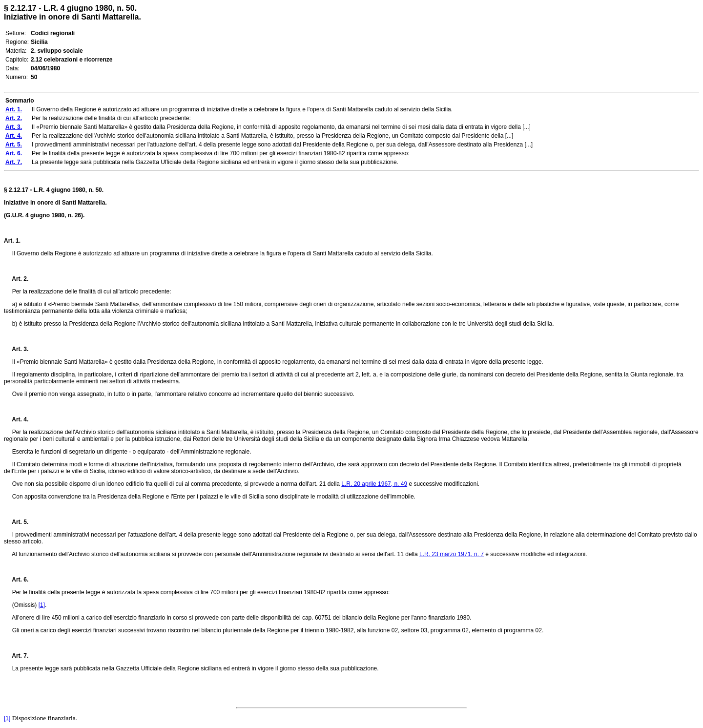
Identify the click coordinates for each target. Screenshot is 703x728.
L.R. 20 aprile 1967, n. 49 (374, 484)
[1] (42, 605)
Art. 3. (16, 349)
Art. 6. (16, 580)
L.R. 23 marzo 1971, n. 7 (452, 554)
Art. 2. (16, 279)
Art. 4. (16, 419)
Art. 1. (12, 241)
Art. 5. (16, 522)
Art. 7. (16, 656)
